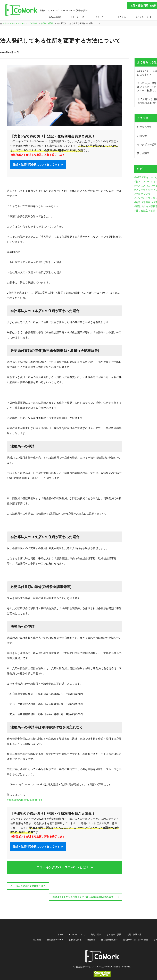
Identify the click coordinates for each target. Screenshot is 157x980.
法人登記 (122, 17)
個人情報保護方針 (109, 940)
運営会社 (91, 940)
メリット (150, 194)
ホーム (61, 935)
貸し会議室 (142, 211)
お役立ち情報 (75, 940)
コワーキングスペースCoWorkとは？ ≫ (65, 867)
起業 (153, 211)
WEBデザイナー (145, 177)
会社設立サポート (144, 17)
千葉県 (147, 202)
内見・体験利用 (134, 935)
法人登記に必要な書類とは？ (31, 886)
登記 (138, 206)
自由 (146, 206)
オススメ (141, 186)
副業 (138, 202)
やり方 (152, 181)
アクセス (100, 17)
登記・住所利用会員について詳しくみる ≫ (38, 165)
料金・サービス (77, 17)
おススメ (141, 181)
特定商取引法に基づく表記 (136, 940)
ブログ (139, 194)
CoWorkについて (77, 935)
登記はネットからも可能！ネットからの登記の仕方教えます (83, 897)
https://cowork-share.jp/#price (24, 800)
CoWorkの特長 (55, 17)
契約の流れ (96, 935)
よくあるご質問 (114, 935)
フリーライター (144, 190)
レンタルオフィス (146, 198)
